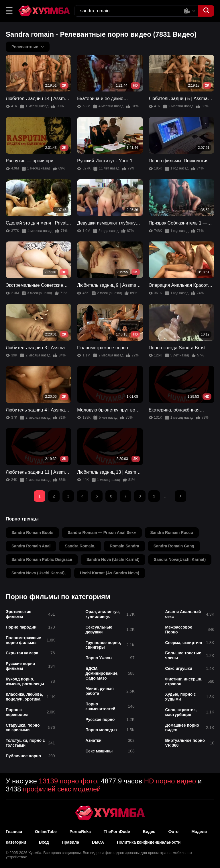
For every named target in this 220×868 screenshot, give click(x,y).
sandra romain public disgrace (42, 559)
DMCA (98, 842)
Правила (70, 842)
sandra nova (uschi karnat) (113, 559)
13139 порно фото (68, 781)
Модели (199, 832)
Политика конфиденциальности (149, 842)
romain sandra (124, 546)
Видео (149, 832)
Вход (44, 842)
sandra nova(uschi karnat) (180, 559)
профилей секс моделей (62, 789)
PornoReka (80, 832)
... (166, 496)
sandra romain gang (174, 546)
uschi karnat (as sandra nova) (110, 573)
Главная (14, 832)
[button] (9, 11)
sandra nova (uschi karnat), (39, 573)
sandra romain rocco (172, 532)
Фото (173, 832)
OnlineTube (46, 832)
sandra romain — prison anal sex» (102, 532)
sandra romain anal (31, 546)
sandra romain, (80, 546)
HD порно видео (170, 781)
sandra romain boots (32, 532)
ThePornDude (117, 832)
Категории (16, 842)
